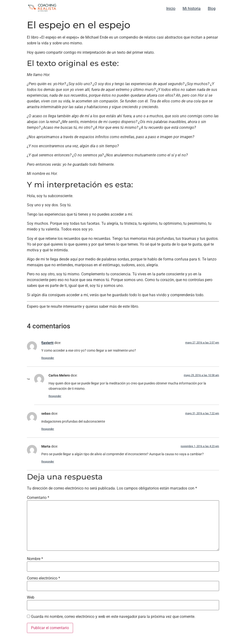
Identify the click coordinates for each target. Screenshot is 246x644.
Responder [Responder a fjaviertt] (48, 358)
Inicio (171, 9)
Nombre (35, 559)
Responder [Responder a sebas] (48, 429)
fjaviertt (47, 343)
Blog (212, 9)
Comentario (38, 498)
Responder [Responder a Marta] (48, 462)
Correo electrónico (43, 578)
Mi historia (192, 9)
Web (31, 597)
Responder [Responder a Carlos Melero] (55, 396)
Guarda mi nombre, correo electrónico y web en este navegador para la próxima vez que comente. (113, 617)
